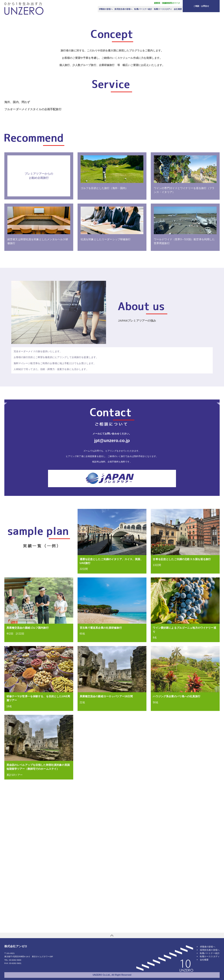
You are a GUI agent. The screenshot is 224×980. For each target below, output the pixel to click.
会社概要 (178, 9)
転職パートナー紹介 (143, 9)
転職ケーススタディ (163, 9)
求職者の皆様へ (106, 9)
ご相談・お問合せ (201, 6)
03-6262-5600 (15, 963)
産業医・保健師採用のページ (167, 3)
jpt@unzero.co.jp (112, 565)
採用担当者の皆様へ (123, 9)
